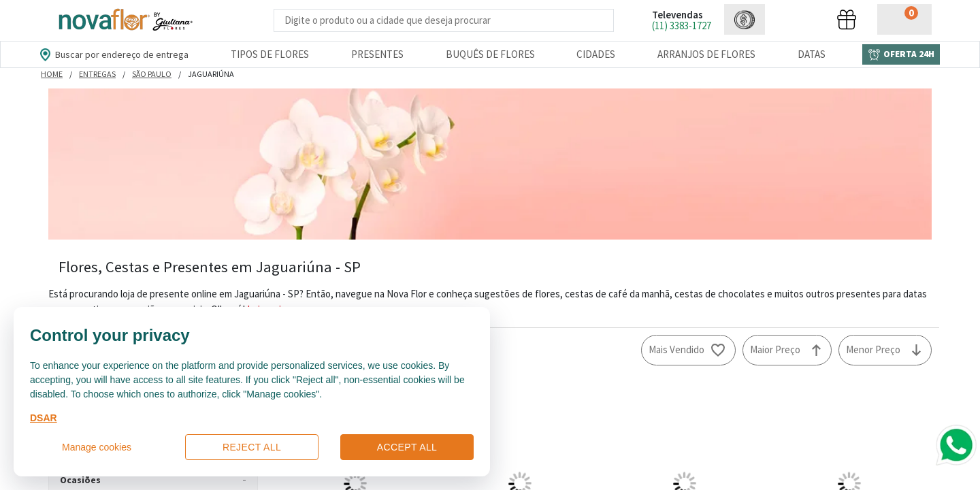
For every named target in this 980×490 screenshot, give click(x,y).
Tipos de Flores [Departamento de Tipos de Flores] (270, 54)
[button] (745, 19)
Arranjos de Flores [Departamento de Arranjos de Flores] (706, 54)
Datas (812, 54)
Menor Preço (873, 349)
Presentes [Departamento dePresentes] (377, 54)
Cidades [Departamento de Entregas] (596, 54)
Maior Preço (775, 349)
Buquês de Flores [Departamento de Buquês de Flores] (490, 54)
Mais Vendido (676, 349)
